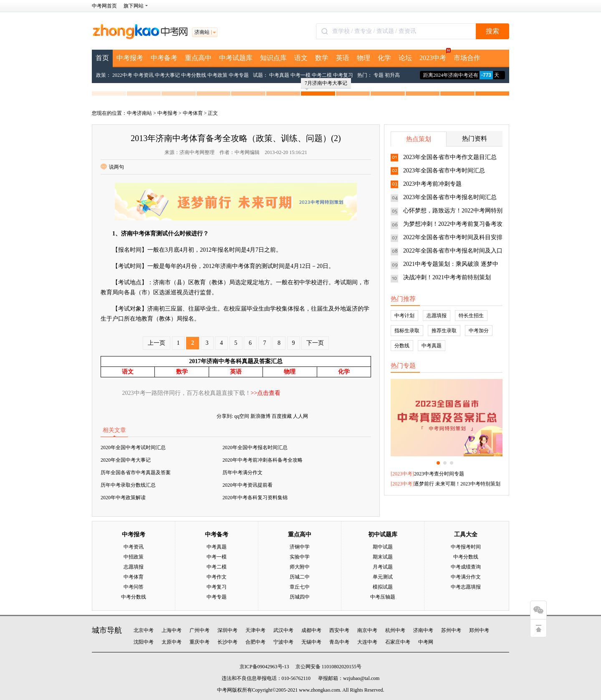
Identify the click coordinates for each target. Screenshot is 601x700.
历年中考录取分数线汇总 (128, 485)
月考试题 (383, 567)
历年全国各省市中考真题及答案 (136, 473)
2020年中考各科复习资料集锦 (255, 498)
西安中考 (339, 630)
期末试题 (383, 557)
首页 (102, 58)
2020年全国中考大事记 (126, 460)
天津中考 (255, 630)
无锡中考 (311, 642)
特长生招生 (471, 316)
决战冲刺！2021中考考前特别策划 (447, 277)
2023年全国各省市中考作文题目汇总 (450, 157)
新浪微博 (260, 416)
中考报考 (130, 58)
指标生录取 (407, 331)
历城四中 (300, 597)
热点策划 (419, 139)
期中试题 (383, 547)
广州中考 (199, 630)
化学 (384, 58)
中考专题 (239, 75)
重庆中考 (199, 642)
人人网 (300, 416)
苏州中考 (451, 630)
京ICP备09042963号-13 (264, 667)
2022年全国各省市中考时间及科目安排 (453, 237)
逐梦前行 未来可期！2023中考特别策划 (457, 484)
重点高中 (198, 58)
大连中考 (367, 642)
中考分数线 (194, 75)
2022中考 (122, 75)
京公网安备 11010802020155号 (329, 667)
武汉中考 (283, 630)
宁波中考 (283, 642)
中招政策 (134, 557)
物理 (364, 58)
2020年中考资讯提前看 (247, 485)
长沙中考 (227, 642)
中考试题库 (236, 58)
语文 (301, 58)
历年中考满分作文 (242, 473)
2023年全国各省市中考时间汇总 (444, 171)
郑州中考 (479, 630)
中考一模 (300, 75)
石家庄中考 (398, 642)
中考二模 (322, 75)
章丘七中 (300, 587)
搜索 (492, 31)
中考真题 (279, 75)
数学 (322, 58)
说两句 (112, 167)
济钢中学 (300, 547)
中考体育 (193, 113)
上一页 (157, 343)
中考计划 (404, 316)
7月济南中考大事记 (326, 84)
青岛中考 (339, 642)
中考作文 (217, 577)
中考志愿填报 (466, 587)
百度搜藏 (282, 416)
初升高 (392, 75)
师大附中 (300, 567)
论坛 (405, 58)
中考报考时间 (466, 547)
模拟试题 (383, 587)
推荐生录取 (444, 331)
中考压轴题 (383, 597)
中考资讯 (144, 75)
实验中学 (300, 557)
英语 (343, 58)
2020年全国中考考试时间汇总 (133, 447)
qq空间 (242, 416)
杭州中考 (395, 630)
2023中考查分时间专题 (439, 474)
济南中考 (423, 630)
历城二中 (300, 577)
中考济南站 (139, 113)
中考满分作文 (466, 577)
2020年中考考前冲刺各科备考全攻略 (263, 460)
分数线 (402, 346)
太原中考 (172, 642)
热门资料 (475, 139)
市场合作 (467, 58)
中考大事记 (167, 75)
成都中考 (311, 630)
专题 (379, 75)
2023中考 (435, 56)
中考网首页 (104, 6)
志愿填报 (437, 316)
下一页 (315, 343)
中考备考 (164, 58)
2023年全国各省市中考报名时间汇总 (450, 197)
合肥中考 (255, 642)
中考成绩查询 (466, 567)
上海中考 (172, 630)
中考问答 (134, 587)
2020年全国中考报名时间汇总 (255, 447)
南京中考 (367, 630)
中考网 (426, 642)
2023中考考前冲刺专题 (432, 184)
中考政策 (217, 75)
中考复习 (343, 75)
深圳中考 (227, 630)
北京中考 (144, 630)
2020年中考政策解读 (123, 498)
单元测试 (383, 577)
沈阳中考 (144, 642)
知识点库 (273, 58)
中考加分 (479, 331)
